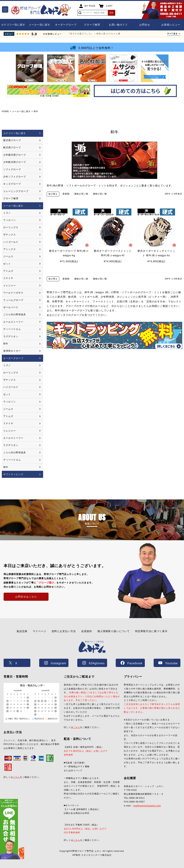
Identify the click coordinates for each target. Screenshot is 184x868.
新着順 (66, 194)
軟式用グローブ (12, 147)
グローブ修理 (92, 25)
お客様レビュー (171, 25)
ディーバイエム (12, 329)
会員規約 (87, 631)
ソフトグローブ (12, 169)
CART (109, 6)
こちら (16, 777)
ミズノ (7, 213)
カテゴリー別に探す (13, 25)
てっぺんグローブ (13, 300)
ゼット (7, 264)
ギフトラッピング (13, 474)
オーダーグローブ (66, 25)
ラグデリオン (11, 336)
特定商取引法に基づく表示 (151, 631)
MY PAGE (90, 6)
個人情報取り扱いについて (114, 631)
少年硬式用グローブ (15, 155)
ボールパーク (11, 307)
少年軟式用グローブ (15, 162)
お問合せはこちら (26, 597)
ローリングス (11, 227)
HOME (5, 111)
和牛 (6, 344)
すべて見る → (174, 33)
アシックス (10, 249)
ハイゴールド (11, 242)
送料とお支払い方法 (64, 631)
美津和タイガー (12, 351)
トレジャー (10, 286)
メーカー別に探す (40, 25)
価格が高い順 (100, 194)
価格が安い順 (81, 194)
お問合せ (145, 25)
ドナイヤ (8, 278)
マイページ (39, 631)
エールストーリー (13, 322)
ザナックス (10, 235)
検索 (111, 13)
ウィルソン (10, 220)
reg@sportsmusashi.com (147, 806)
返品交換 (22, 631)
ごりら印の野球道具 (15, 314)
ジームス (8, 256)
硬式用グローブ (12, 140)
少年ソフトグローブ (15, 177)
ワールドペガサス (13, 293)
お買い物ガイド (118, 25)
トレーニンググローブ (16, 191)
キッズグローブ (12, 184)
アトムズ (8, 271)
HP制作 (92, 855)
